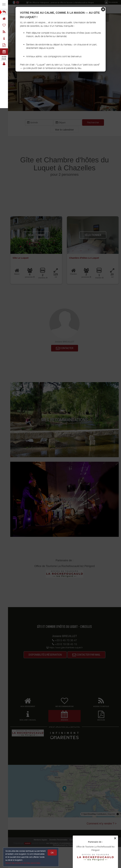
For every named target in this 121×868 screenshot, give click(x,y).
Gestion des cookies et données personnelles (23, 863)
